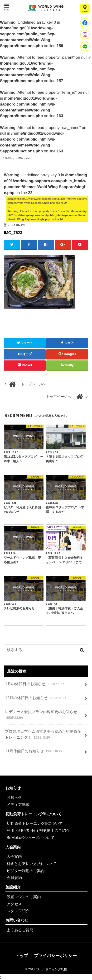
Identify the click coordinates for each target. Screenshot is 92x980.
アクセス (14, 904)
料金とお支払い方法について (31, 864)
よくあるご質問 (20, 930)
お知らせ (13, 788)
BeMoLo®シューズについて (31, 838)
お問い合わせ (17, 920)
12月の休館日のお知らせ (36, 698)
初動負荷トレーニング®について (34, 814)
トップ (22, 956)
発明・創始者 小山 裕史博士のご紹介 (38, 830)
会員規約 (14, 878)
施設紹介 (13, 887)
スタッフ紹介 (18, 911)
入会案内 (13, 847)
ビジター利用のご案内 (26, 871)
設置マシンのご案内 (24, 897)
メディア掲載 (18, 804)
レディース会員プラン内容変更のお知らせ (41, 715)
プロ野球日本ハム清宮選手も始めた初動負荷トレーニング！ (43, 734)
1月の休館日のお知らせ (35, 684)
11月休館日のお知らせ (34, 751)
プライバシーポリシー (55, 956)
